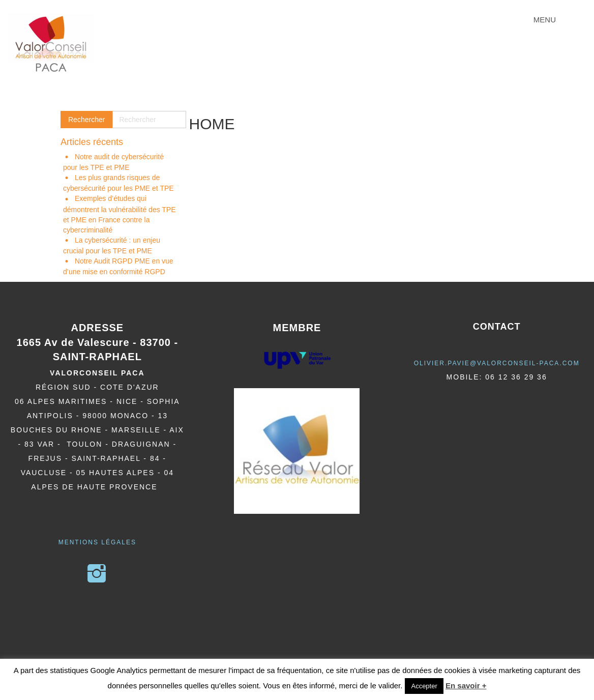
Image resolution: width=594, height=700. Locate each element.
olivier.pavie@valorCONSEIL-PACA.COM (497, 363)
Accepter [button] (424, 686)
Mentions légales (97, 542)
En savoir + (466, 686)
